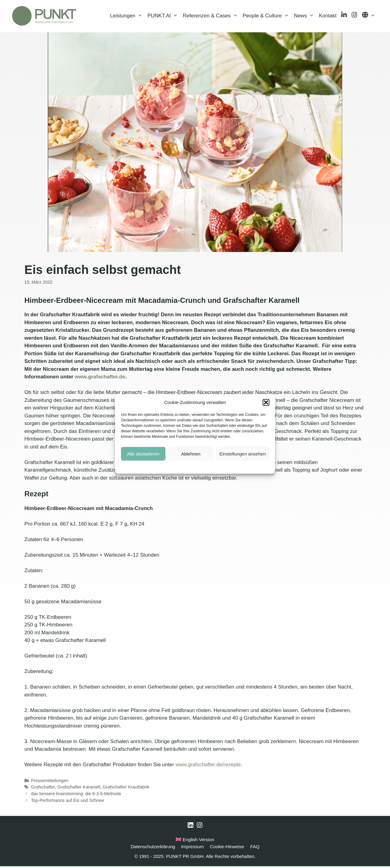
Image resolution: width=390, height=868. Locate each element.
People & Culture (267, 17)
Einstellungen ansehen (243, 453)
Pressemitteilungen (50, 782)
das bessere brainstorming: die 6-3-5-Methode (76, 795)
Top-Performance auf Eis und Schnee (68, 802)
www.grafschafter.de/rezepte (208, 766)
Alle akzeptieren (143, 453)
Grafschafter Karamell (79, 789)
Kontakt (328, 17)
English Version (195, 842)
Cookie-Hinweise (165, 466)
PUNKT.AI (164, 17)
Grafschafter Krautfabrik (126, 789)
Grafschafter (43, 789)
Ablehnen (191, 453)
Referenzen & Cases (211, 17)
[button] (266, 402)
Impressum (230, 466)
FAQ (255, 848)
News (305, 17)
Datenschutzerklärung (200, 466)
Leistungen (128, 17)
